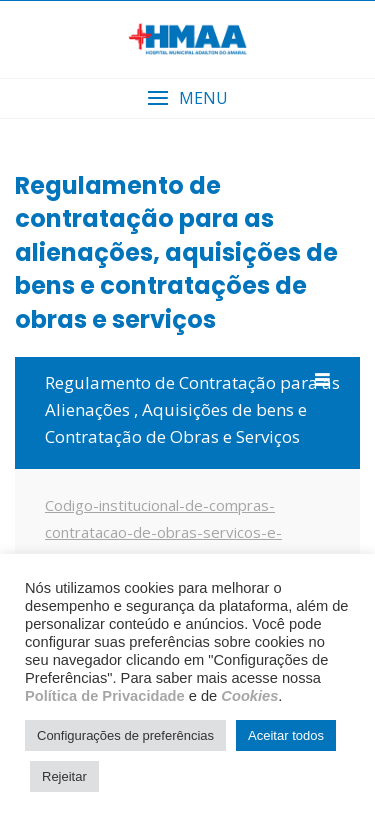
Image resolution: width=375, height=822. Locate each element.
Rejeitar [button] (64, 776)
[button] (187, 98)
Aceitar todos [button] (286, 735)
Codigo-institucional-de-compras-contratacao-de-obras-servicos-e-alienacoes (163, 532)
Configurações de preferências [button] (125, 735)
